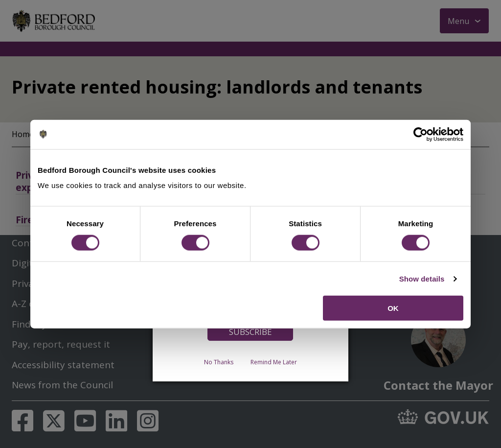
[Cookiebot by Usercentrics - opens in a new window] (421, 134)
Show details (422, 278)
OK (393, 308)
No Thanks (219, 362)
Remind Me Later (274, 362)
